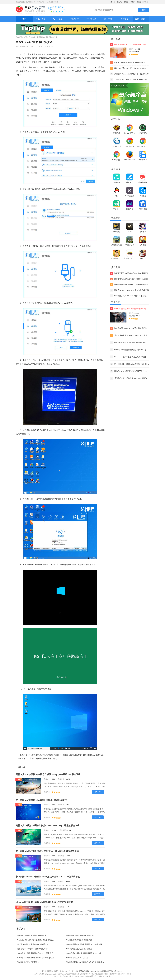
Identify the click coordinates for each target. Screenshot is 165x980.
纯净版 (113, 2)
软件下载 (108, 19)
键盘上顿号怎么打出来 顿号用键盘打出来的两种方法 (129, 279)
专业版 (133, 2)
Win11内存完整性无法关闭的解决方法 (32, 935)
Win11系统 (41, 19)
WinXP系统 (91, 19)
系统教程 (32, 37)
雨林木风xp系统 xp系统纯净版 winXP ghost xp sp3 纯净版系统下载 (47, 826)
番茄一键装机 (142, 18)
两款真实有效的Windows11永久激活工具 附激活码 (130, 290)
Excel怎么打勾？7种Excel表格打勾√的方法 (128, 296)
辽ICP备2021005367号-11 (52, 971)
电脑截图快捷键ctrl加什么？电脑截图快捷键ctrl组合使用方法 (129, 285)
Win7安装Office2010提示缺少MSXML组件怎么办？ (37, 940)
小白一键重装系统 (33, 62)
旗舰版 (126, 2)
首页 (24, 19)
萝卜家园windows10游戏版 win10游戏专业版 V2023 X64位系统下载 (48, 877)
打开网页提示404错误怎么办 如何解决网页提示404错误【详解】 (129, 273)
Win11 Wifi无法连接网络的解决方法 (80, 935)
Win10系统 (58, 19)
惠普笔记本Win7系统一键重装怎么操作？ (33, 949)
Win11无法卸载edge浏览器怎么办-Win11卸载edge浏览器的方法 (90, 962)
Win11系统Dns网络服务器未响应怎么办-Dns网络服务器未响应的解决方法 (94, 953)
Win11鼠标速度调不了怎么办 (77, 958)
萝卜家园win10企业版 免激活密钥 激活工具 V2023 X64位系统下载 (47, 851)
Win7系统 (75, 19)
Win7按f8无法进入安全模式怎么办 (79, 949)
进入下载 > (98, 792)
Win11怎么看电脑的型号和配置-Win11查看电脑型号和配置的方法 (91, 944)
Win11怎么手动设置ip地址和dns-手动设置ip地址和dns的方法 (40, 958)
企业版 (139, 2)
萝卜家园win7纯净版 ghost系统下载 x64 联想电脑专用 (41, 800)
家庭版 (146, 2)
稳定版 (119, 2)
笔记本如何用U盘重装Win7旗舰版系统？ (33, 944)
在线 (52, 499)
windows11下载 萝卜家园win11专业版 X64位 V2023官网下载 (44, 902)
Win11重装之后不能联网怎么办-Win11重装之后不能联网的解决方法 (43, 953)
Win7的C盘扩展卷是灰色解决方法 (79, 940)
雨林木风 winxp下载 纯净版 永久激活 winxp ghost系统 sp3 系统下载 (48, 774)
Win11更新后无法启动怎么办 (28, 962)
